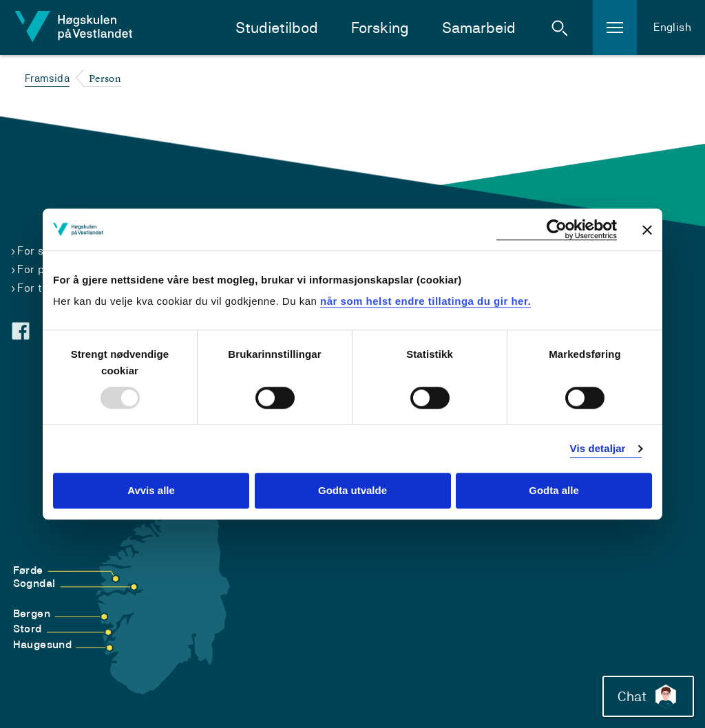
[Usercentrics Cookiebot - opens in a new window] (557, 229)
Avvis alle (151, 491)
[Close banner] (647, 230)
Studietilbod (277, 28)
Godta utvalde (352, 491)
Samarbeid (479, 28)
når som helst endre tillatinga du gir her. (425, 301)
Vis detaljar (598, 448)
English (672, 27)
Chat (645, 694)
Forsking (380, 28)
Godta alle (554, 491)
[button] (560, 28)
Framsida (47, 78)
